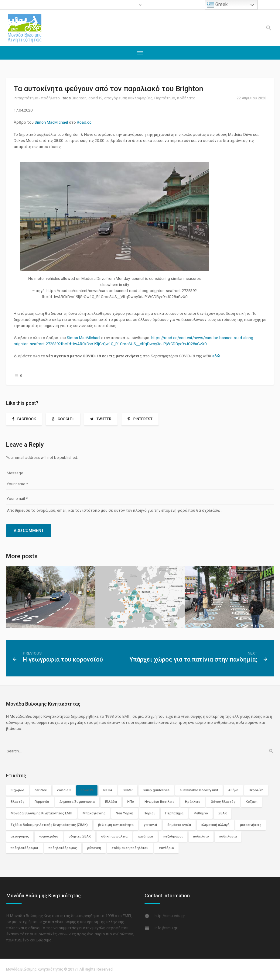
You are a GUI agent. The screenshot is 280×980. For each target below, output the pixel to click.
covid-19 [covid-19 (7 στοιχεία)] (64, 790)
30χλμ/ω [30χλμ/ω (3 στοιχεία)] (17, 790)
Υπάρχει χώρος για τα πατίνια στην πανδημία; (193, 659)
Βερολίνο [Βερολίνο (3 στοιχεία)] (256, 790)
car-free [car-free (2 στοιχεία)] (41, 790)
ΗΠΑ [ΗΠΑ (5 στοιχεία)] (131, 802)
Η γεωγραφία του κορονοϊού (63, 659)
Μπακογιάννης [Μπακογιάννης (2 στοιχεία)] (94, 813)
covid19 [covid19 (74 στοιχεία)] (87, 790)
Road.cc (85, 122)
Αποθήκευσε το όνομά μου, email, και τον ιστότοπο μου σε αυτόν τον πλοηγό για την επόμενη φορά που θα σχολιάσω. (114, 510)
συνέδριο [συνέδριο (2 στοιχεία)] (166, 848)
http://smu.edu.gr (170, 916)
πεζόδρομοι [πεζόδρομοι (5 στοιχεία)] (173, 836)
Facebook (27, 419)
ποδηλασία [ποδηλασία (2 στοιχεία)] (228, 836)
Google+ (66, 419)
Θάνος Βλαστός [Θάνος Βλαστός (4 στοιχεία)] (223, 802)
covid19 (95, 98)
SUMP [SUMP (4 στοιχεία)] (128, 790)
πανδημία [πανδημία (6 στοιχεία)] (145, 836)
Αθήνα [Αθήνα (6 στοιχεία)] (233, 790)
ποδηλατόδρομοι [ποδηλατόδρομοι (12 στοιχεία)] (24, 848)
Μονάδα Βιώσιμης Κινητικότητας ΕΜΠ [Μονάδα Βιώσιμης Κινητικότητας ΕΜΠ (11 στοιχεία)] (41, 813)
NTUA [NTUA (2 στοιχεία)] (108, 790)
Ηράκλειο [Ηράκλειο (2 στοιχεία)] (193, 802)
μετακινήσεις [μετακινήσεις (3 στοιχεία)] (251, 825)
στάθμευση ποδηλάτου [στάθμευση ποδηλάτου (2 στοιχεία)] (130, 848)
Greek (217, 5)
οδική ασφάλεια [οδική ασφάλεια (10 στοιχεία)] (114, 836)
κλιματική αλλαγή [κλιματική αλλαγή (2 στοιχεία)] (215, 825)
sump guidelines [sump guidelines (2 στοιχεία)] (156, 790)
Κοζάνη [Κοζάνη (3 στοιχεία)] (252, 802)
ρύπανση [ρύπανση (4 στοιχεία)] (94, 848)
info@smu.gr (166, 928)
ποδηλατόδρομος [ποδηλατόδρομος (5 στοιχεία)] (63, 848)
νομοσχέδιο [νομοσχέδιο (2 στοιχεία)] (49, 836)
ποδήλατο (186, 98)
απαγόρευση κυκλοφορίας (128, 98)
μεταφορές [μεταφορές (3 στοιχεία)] (20, 836)
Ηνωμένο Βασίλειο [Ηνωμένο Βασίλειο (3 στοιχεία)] (160, 802)
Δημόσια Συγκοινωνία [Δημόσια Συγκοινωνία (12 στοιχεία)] (77, 802)
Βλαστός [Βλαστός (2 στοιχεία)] (17, 802)
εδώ (216, 356)
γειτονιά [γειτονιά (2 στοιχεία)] (150, 825)
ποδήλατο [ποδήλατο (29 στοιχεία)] (201, 836)
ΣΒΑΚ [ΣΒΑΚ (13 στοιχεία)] (223, 813)
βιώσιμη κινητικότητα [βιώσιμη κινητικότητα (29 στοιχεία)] (116, 825)
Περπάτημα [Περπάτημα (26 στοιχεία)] (174, 813)
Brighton (79, 98)
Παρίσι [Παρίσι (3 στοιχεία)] (149, 813)
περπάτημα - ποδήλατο (39, 98)
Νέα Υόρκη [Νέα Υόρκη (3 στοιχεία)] (125, 813)
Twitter (104, 419)
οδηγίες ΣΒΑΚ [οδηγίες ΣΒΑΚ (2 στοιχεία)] (80, 836)
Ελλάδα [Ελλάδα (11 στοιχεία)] (111, 802)
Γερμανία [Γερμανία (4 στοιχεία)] (42, 802)
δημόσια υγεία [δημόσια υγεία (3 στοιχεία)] (179, 825)
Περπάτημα (165, 98)
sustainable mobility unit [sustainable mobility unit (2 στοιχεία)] (199, 790)
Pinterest (143, 419)
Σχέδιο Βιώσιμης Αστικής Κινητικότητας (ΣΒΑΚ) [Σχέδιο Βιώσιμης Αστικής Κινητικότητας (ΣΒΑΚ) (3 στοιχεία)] (49, 825)
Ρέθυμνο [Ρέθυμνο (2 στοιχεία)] (201, 813)
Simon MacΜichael (52, 122)
